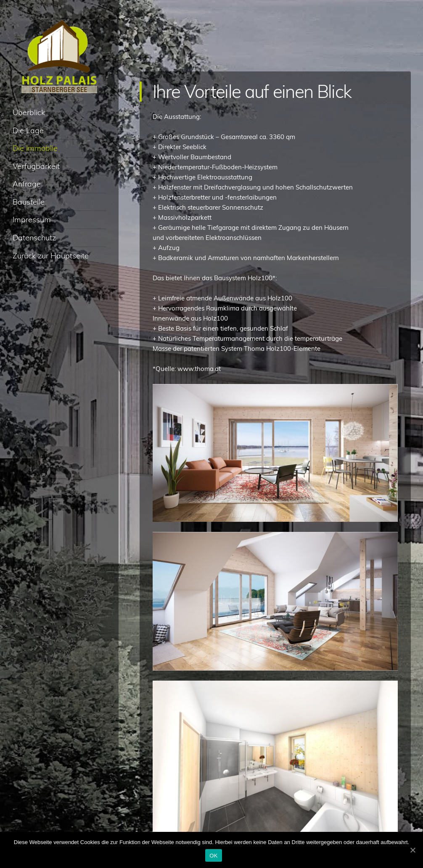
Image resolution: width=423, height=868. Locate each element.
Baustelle (29, 202)
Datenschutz (34, 238)
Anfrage (27, 184)
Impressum (32, 220)
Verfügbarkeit (36, 166)
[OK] (412, 850)
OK (213, 856)
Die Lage (28, 130)
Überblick (29, 112)
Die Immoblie (35, 148)
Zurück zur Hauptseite (51, 256)
